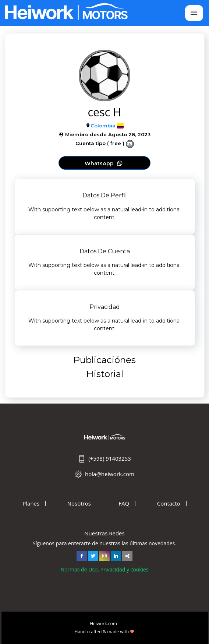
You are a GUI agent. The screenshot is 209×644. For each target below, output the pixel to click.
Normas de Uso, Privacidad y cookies (104, 569)
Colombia (103, 126)
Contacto (169, 504)
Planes (31, 504)
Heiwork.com (103, 624)
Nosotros (79, 504)
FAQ (124, 504)
